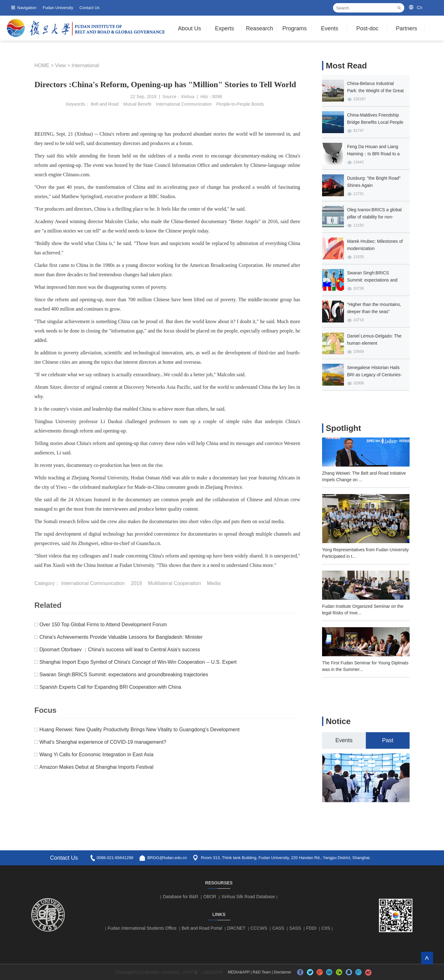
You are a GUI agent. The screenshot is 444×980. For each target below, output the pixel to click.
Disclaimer (283, 972)
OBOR (210, 897)
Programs (295, 28)
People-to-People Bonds (240, 104)
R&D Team (262, 972)
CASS (278, 928)
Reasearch (259, 28)
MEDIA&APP (239, 972)
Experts (224, 28)
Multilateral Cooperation (175, 583)
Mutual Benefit (137, 104)
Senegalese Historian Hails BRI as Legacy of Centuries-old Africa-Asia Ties (374, 375)
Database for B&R (181, 897)
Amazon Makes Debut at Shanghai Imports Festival (96, 767)
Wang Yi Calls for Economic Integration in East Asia (96, 755)
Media (214, 583)
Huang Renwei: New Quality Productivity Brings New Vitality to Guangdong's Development (139, 730)
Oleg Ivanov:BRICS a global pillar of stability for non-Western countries (374, 217)
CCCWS (259, 928)
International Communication (184, 104)
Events (329, 28)
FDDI (311, 928)
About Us (189, 28)
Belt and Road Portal (202, 928)
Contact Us (89, 8)
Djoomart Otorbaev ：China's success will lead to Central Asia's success (120, 650)
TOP (427, 958)
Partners (406, 28)
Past (388, 740)
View (60, 65)
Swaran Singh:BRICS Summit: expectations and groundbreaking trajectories (124, 675)
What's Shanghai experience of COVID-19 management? (103, 742)
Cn (420, 7)
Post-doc (367, 28)
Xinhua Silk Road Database (248, 897)
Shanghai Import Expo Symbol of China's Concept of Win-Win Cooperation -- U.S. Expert (138, 662)
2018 (137, 583)
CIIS (326, 928)
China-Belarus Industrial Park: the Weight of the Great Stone (375, 91)
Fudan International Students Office (142, 928)
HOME (42, 65)
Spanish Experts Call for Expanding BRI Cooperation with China (110, 687)
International (85, 65)
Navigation (27, 8)
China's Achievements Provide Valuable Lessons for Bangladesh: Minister (121, 637)
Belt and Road (105, 104)
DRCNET (236, 928)
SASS (295, 928)
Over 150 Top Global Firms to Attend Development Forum (103, 625)
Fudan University (58, 8)
